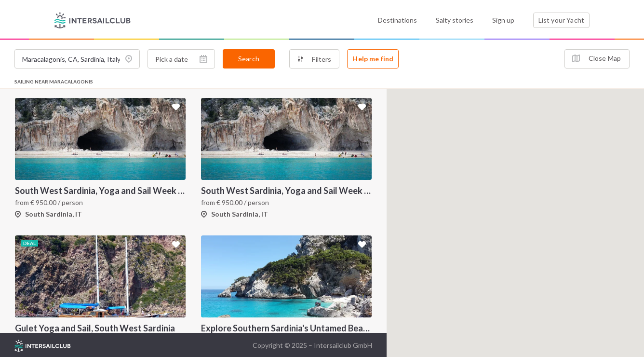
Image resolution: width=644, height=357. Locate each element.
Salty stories (455, 20)
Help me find (373, 59)
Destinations (397, 20)
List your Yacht (561, 20)
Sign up (503, 20)
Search (249, 59)
